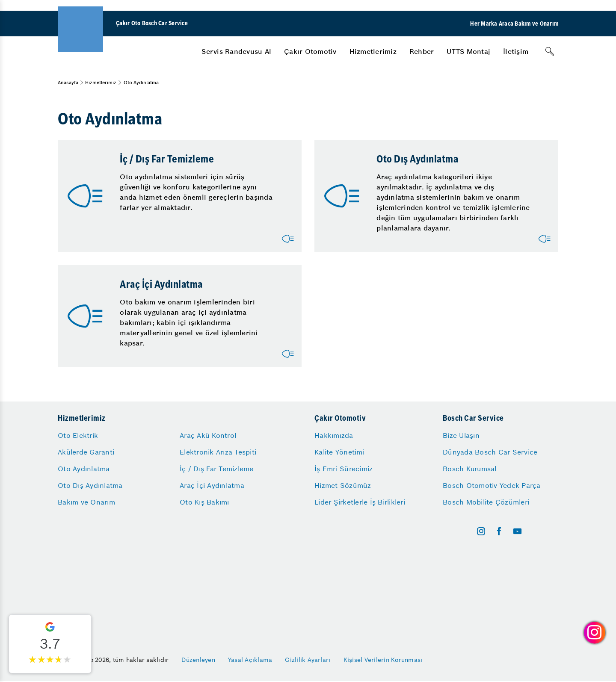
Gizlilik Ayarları (308, 660)
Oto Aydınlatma (84, 469)
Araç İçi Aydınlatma (212, 485)
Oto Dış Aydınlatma (90, 485)
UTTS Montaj (468, 51)
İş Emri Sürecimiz (344, 469)
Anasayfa (68, 83)
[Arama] (550, 51)
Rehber (422, 51)
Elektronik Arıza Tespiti (218, 452)
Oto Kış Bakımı (204, 502)
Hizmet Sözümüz (343, 485)
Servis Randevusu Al (236, 51)
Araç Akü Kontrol (208, 435)
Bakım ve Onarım (86, 502)
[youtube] (517, 531)
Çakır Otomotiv (310, 51)
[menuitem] (236, 51)
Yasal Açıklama (250, 660)
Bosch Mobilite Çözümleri (486, 502)
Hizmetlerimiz (373, 51)
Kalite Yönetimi (339, 452)
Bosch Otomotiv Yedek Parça (492, 485)
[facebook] (499, 531)
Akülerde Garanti (86, 452)
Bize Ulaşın (461, 435)
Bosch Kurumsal (470, 469)
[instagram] (481, 531)
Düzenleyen (198, 660)
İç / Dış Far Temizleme (217, 469)
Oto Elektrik (78, 435)
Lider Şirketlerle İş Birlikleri (360, 502)
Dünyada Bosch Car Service (490, 452)
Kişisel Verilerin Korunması (383, 660)
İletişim (516, 51)
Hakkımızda (334, 435)
